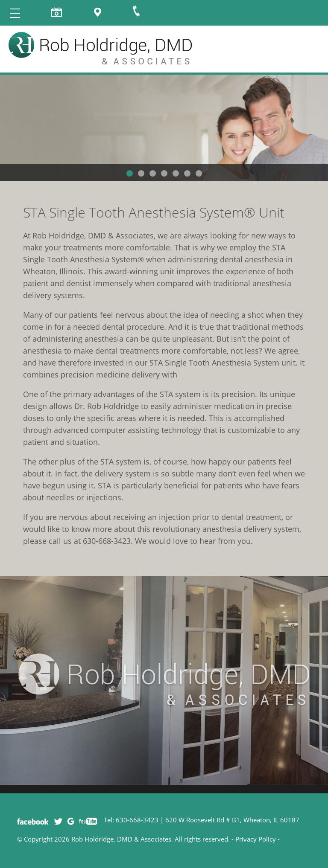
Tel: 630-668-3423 (131, 820)
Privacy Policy (256, 839)
